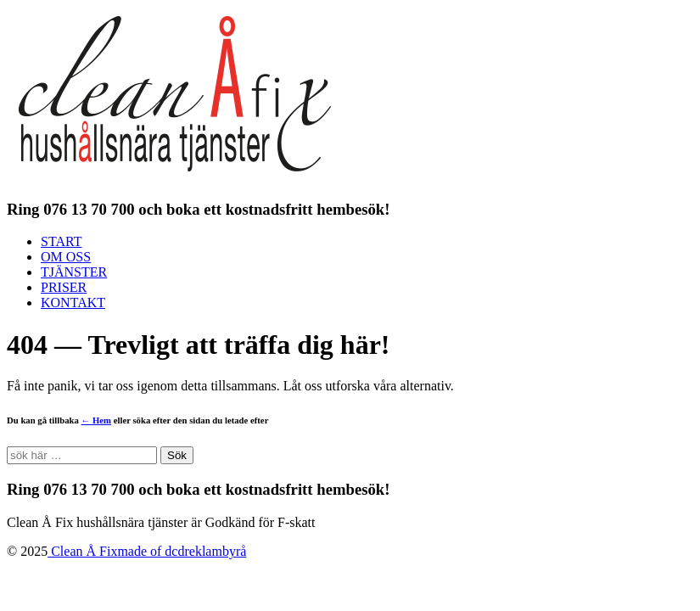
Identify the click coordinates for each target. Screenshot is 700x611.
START (61, 241)
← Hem (96, 420)
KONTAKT (73, 303)
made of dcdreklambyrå (182, 551)
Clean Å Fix (82, 551)
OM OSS (66, 257)
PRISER (64, 287)
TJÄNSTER (74, 272)
